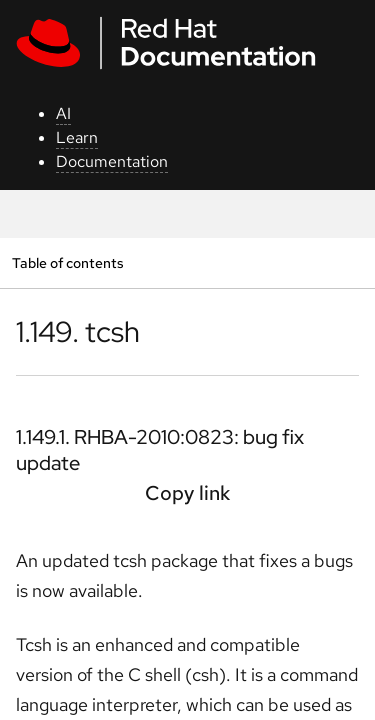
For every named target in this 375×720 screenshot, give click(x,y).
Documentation (112, 161)
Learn (77, 137)
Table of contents (67, 262)
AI (63, 113)
